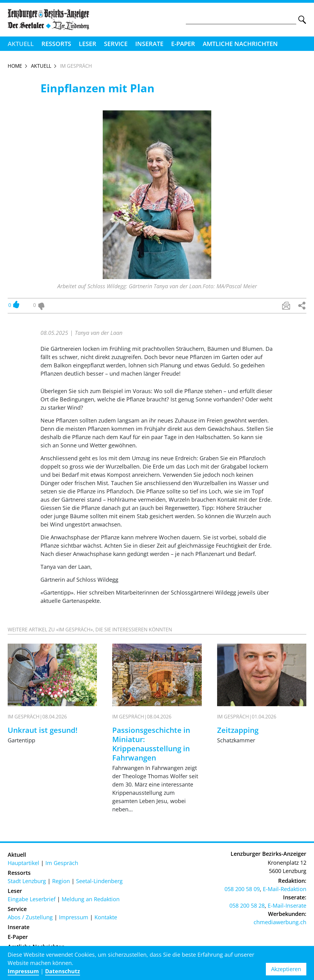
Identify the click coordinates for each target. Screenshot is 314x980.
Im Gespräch (62, 863)
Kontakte (106, 917)
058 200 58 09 (242, 889)
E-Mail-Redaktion (285, 889)
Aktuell (21, 44)
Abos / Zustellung (30, 917)
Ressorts (56, 44)
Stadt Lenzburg (27, 881)
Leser (88, 44)
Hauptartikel (23, 863)
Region (61, 881)
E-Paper (183, 44)
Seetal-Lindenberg (99, 881)
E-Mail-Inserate (287, 905)
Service (116, 44)
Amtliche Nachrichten (240, 44)
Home (15, 66)
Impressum (74, 917)
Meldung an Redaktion (91, 899)
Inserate (149, 44)
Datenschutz (63, 971)
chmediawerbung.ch (280, 922)
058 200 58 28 (247, 905)
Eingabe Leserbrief (32, 899)
